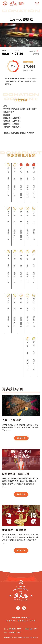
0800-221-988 (31, 629)
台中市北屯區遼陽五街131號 (21, 621)
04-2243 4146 (15, 629)
